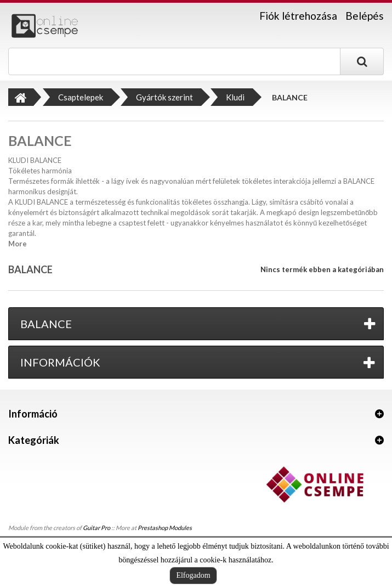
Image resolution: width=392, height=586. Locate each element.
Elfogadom (193, 575)
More (18, 244)
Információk (60, 362)
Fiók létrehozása (298, 16)
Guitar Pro (96, 528)
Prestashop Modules (165, 528)
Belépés (365, 16)
